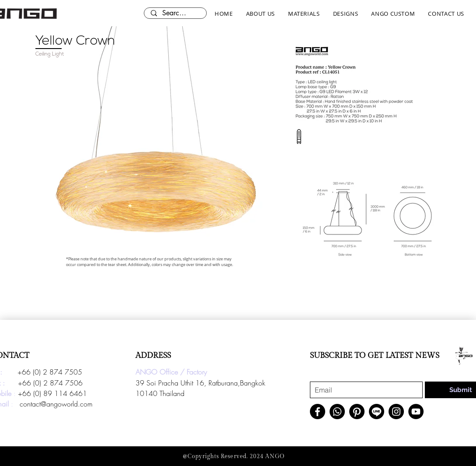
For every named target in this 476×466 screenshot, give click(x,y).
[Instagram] (396, 412)
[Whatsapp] (337, 412)
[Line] (377, 412)
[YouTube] (416, 412)
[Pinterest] (357, 412)
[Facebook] (318, 412)
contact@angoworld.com (56, 404)
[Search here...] (175, 13)
